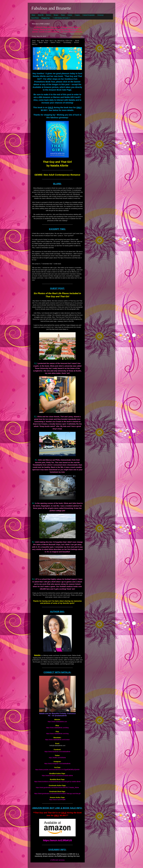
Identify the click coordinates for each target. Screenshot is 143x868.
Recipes (56, 15)
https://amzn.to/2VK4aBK (57, 800)
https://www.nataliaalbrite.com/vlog (57, 734)
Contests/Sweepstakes (89, 15)
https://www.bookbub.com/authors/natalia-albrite (57, 776)
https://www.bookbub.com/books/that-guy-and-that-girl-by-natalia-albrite (57, 782)
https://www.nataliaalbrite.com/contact (57, 740)
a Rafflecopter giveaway (57, 860)
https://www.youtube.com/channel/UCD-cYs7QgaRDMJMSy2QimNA (57, 770)
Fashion (70, 15)
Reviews (49, 15)
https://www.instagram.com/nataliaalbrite (57, 764)
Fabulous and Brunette (51, 8)
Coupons (77, 15)
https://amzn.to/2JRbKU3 (57, 840)
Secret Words (35, 18)
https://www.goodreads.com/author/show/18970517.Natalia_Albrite (57, 787)
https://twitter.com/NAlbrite (57, 758)
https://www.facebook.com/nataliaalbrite (57, 752)
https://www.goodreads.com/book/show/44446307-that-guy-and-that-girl (57, 794)
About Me (41, 15)
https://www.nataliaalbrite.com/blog (57, 728)
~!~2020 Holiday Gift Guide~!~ (61, 18)
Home (33, 15)
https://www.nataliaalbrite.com (57, 722)
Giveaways (101, 15)
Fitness (63, 15)
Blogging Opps (46, 18)
